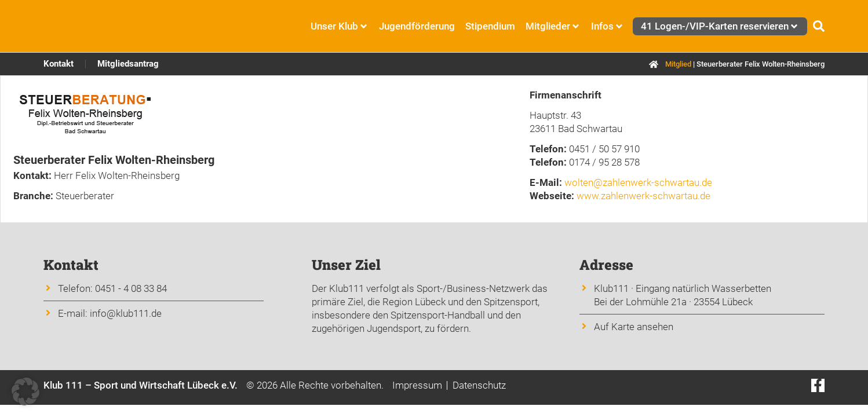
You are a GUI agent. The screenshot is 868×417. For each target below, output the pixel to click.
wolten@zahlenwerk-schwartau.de (638, 182)
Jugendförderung (417, 26)
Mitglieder (553, 26)
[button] (25, 392)
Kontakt (59, 64)
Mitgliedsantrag (128, 64)
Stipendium (490, 26)
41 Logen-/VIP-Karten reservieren (720, 26)
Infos (608, 26)
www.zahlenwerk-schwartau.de (643, 196)
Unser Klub (340, 26)
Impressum (417, 385)
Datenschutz (479, 385)
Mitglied (678, 64)
